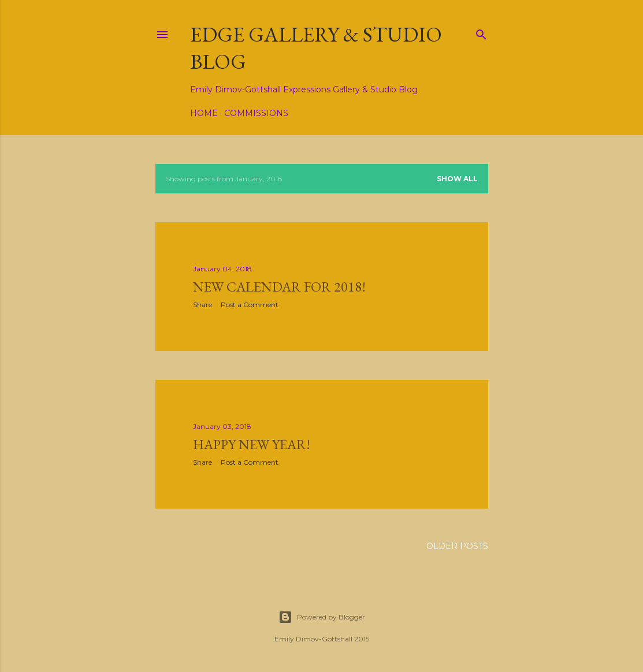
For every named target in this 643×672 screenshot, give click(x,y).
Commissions (256, 113)
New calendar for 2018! (279, 287)
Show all (457, 179)
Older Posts (457, 546)
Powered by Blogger (322, 617)
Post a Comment (250, 305)
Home (204, 113)
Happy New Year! (252, 444)
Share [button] (202, 305)
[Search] (481, 32)
